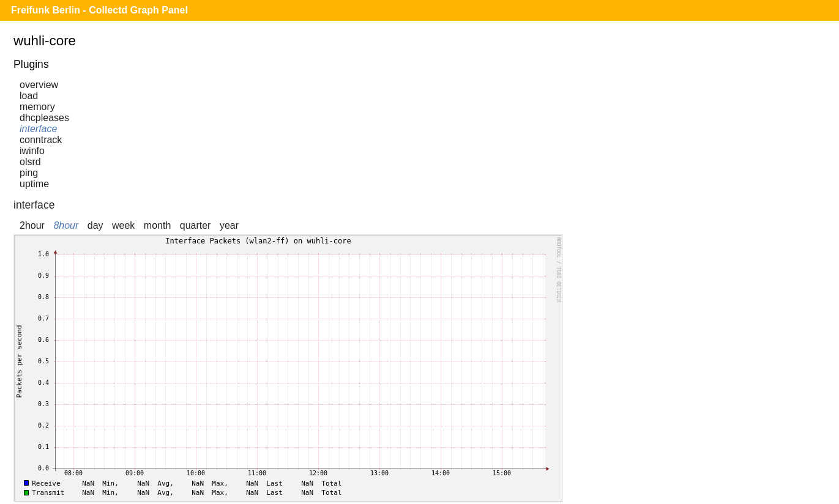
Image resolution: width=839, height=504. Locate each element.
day (95, 225)
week (123, 225)
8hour (66, 225)
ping (29, 173)
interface (38, 129)
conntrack (41, 140)
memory (37, 107)
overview (39, 85)
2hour (32, 225)
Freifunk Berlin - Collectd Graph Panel (99, 10)
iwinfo (32, 151)
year (229, 225)
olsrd (30, 162)
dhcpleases (44, 118)
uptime (34, 184)
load (29, 96)
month (157, 225)
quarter (196, 225)
